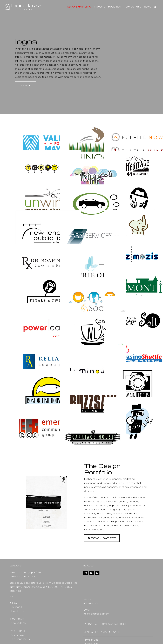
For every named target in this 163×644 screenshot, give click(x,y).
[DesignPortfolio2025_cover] (47, 477)
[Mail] (97, 573)
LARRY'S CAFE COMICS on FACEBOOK (105, 624)
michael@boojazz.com (96, 614)
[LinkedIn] (91, 573)
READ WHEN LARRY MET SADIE (102, 632)
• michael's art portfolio (23, 577)
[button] (155, 7)
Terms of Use (91, 640)
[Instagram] (86, 573)
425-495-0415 (91, 603)
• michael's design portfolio (25, 573)
